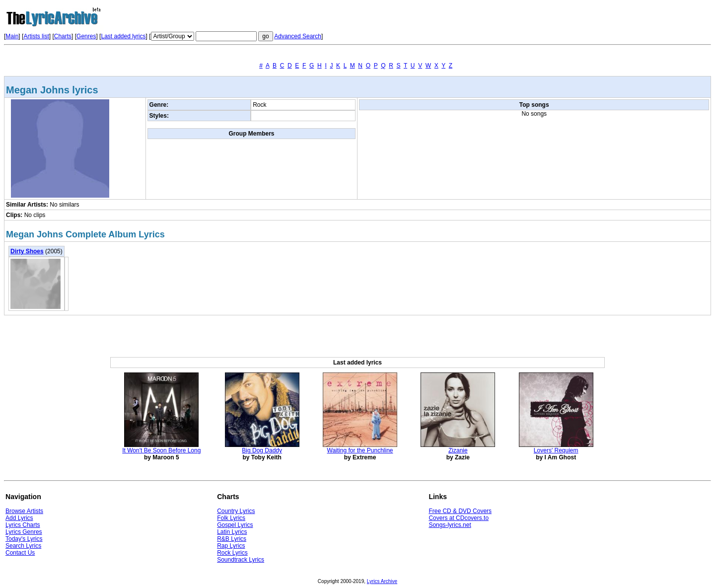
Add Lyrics (19, 518)
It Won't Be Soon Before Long (161, 450)
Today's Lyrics (24, 539)
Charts (63, 36)
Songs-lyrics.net (450, 525)
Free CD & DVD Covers (460, 511)
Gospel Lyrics (235, 525)
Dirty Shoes (27, 251)
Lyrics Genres (24, 532)
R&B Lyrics (232, 539)
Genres (86, 36)
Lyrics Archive (382, 581)
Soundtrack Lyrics (241, 560)
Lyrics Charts (23, 525)
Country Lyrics (236, 511)
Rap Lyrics (231, 546)
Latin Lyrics (232, 532)
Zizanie (458, 450)
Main (12, 36)
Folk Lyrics (231, 518)
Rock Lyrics (232, 553)
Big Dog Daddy (262, 450)
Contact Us (20, 553)
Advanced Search (298, 36)
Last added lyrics (123, 36)
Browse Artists (24, 511)
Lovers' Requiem (556, 450)
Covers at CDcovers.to (459, 518)
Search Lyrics (23, 546)
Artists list (36, 36)
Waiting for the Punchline (360, 450)
